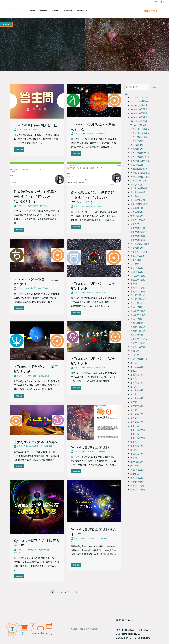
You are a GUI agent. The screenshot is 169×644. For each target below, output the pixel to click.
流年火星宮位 (137, 335)
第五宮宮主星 (137, 406)
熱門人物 (135, 355)
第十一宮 (135, 426)
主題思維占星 (137, 145)
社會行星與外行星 (139, 359)
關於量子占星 (72, 11)
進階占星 (135, 474)
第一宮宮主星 (137, 367)
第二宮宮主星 (137, 398)
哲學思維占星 (137, 216)
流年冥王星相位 (138, 299)
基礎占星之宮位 (138, 232)
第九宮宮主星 (137, 390)
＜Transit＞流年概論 (140, 97)
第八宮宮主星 (137, 414)
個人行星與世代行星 (140, 153)
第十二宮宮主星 (138, 438)
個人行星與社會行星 (140, 161)
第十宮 (134, 442)
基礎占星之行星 (138, 240)
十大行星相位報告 (139, 204)
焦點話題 (135, 351)
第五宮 (134, 402)
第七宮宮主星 (137, 374)
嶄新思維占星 (137, 268)
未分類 (134, 283)
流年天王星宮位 (138, 311)
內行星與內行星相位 (140, 173)
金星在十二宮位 (138, 485)
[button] (151, 11)
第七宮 (134, 371)
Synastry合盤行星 (139, 121)
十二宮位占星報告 (139, 188)
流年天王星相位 (138, 315)
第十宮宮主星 (137, 446)
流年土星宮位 (137, 303)
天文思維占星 (137, 248)
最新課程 (40, 11)
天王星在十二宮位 (139, 252)
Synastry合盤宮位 (139, 109)
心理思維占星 (137, 272)
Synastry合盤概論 (139, 113)
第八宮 (134, 410)
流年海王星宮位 (138, 327)
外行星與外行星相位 (140, 244)
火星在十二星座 (138, 347)
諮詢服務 (50, 11)
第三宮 (134, 378)
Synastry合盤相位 (139, 117)
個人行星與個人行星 (140, 157)
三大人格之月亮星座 (140, 137)
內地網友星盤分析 (139, 169)
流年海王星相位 (138, 331)
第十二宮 (135, 434)
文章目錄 (31, 11)
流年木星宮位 (137, 319)
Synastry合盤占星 (139, 105)
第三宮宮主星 (137, 382)
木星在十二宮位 (138, 280)
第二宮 (134, 394)
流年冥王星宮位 (138, 295)
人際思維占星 (137, 149)
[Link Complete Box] (37, 122)
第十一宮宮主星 (138, 430)
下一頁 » (76, 593)
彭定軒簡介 (60, 11)
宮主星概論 (136, 260)
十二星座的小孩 (138, 200)
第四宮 (134, 450)
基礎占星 (135, 224)
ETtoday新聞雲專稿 (140, 101)
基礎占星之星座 (138, 236)
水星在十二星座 (138, 291)
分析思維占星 (137, 184)
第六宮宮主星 (137, 422)
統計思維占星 (137, 462)
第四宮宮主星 (137, 454)
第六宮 (134, 418)
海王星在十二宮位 (139, 339)
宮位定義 (135, 264)
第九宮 (134, 386)
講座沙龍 (135, 466)
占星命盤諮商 (137, 208)
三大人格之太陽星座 (140, 133)
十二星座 (135, 196)
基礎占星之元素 (138, 228)
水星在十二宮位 (138, 287)
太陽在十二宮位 (138, 256)
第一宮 (134, 363)
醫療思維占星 (137, 478)
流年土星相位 (137, 307)
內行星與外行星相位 (140, 176)
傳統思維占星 (137, 165)
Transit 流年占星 (138, 125)
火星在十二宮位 (138, 343)
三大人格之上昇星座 (140, 129)
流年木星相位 (137, 323)
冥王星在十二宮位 (139, 180)
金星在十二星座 (138, 489)
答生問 (134, 458)
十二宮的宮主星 (138, 192)
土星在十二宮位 (138, 220)
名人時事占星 (137, 212)
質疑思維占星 (137, 470)
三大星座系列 (137, 141)
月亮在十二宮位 (138, 276)
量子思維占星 (137, 481)
